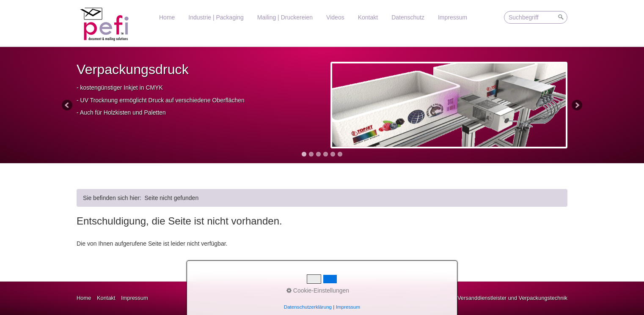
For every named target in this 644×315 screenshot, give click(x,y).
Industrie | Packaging (216, 17)
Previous (68, 106)
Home (167, 17)
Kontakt (368, 17)
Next (576, 106)
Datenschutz (408, 17)
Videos (335, 17)
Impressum (453, 17)
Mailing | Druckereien (285, 17)
